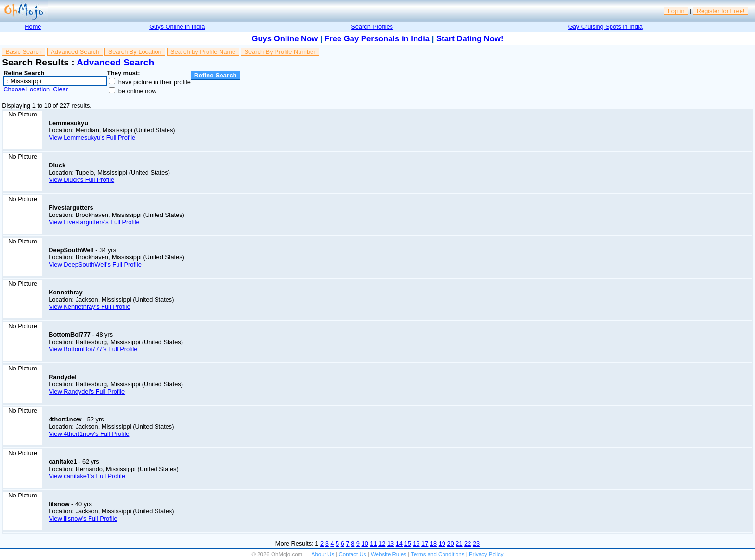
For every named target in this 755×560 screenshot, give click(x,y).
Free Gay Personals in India (377, 39)
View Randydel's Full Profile (87, 391)
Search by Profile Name (203, 52)
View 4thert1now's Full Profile (89, 434)
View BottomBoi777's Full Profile (93, 349)
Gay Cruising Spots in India (605, 27)
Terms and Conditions (437, 554)
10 (365, 543)
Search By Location (135, 52)
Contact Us (353, 554)
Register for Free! (721, 11)
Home (33, 27)
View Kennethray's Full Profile (89, 307)
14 (399, 543)
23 (476, 543)
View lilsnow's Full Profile (83, 518)
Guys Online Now (285, 39)
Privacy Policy (486, 554)
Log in (676, 11)
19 (442, 543)
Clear (60, 89)
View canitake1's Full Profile (87, 476)
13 (391, 543)
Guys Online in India (177, 27)
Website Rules (389, 554)
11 (373, 543)
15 (408, 543)
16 (416, 543)
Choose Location (26, 89)
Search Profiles (372, 27)
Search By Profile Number (280, 52)
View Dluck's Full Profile (81, 180)
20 (451, 543)
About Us (323, 554)
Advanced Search (75, 52)
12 (382, 543)
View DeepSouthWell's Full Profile (95, 264)
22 (468, 543)
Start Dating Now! (470, 39)
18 (433, 543)
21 (459, 543)
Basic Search (24, 52)
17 (425, 543)
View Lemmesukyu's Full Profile (92, 137)
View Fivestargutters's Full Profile (94, 222)
